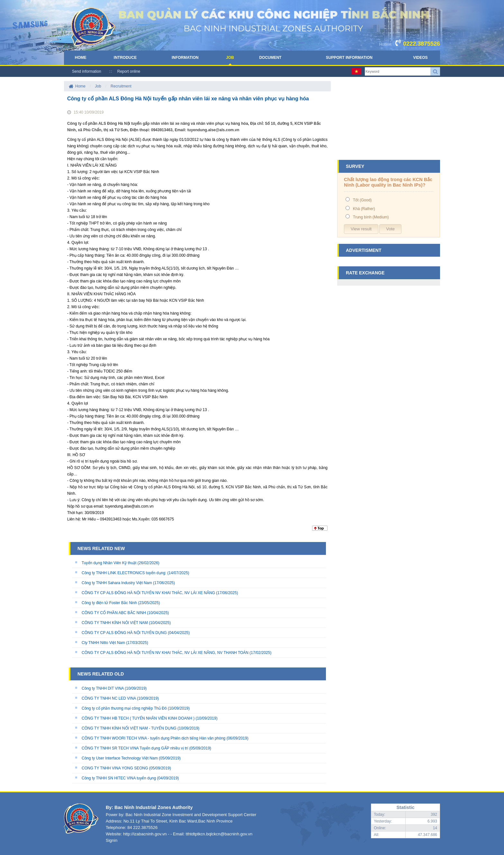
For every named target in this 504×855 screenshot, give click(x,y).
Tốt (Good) (362, 200)
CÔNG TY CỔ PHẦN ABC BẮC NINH (114, 613)
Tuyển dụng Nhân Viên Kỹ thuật (109, 563)
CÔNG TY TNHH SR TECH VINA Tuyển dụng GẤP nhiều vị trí (135, 748)
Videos (420, 58)
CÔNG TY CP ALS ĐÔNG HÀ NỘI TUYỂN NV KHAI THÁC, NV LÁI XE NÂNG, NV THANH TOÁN (165, 653)
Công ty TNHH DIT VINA (103, 688)
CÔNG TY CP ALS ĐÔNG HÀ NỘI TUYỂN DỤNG (124, 633)
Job (230, 58)
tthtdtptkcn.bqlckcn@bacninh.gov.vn (219, 834)
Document (270, 58)
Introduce (125, 58)
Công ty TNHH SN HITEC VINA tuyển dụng (119, 778)
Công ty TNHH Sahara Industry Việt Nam (117, 583)
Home (81, 58)
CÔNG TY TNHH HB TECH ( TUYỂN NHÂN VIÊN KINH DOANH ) (138, 718)
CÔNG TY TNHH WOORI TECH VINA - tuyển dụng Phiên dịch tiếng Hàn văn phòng (153, 738)
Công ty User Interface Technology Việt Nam (120, 758)
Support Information (349, 58)
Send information (87, 71)
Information (185, 58)
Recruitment (121, 86)
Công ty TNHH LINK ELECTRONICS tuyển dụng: (124, 573)
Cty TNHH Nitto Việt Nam (103, 643)
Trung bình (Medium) (371, 217)
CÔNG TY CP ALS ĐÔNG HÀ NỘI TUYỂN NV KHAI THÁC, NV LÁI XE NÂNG (148, 593)
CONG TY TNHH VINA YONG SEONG (115, 768)
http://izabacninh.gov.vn (145, 834)
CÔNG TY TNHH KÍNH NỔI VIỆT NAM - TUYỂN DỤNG (129, 728)
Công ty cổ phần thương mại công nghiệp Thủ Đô (124, 708)
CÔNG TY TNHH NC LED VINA (109, 698)
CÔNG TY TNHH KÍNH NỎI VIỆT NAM (115, 623)
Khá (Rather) (364, 209)
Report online (129, 71)
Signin (112, 840)
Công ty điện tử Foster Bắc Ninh (109, 603)
